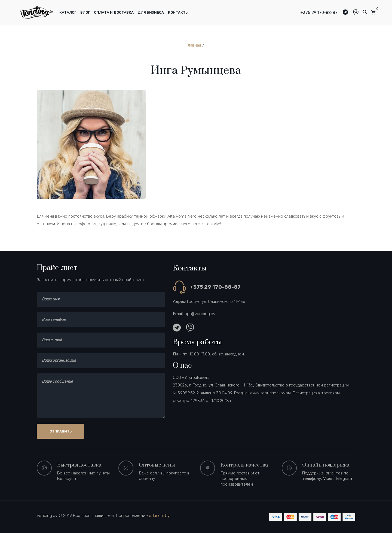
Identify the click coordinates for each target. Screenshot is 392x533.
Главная (194, 45)
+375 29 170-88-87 (319, 13)
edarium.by (159, 516)
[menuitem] (68, 13)
